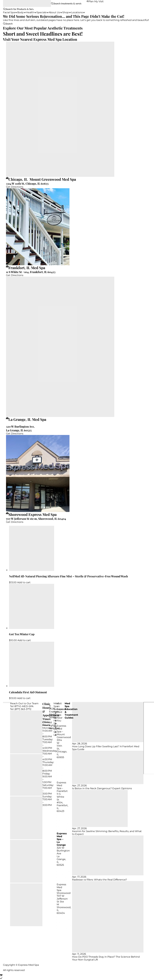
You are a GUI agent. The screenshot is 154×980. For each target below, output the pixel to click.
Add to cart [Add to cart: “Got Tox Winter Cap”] (24, 640)
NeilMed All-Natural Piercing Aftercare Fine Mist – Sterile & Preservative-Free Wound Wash (68, 576)
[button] (3, 9)
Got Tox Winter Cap (22, 634)
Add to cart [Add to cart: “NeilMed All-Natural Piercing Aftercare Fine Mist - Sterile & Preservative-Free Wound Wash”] (24, 582)
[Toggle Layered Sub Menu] (55, 713)
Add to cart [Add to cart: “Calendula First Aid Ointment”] (24, 698)
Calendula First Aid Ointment (28, 692)
